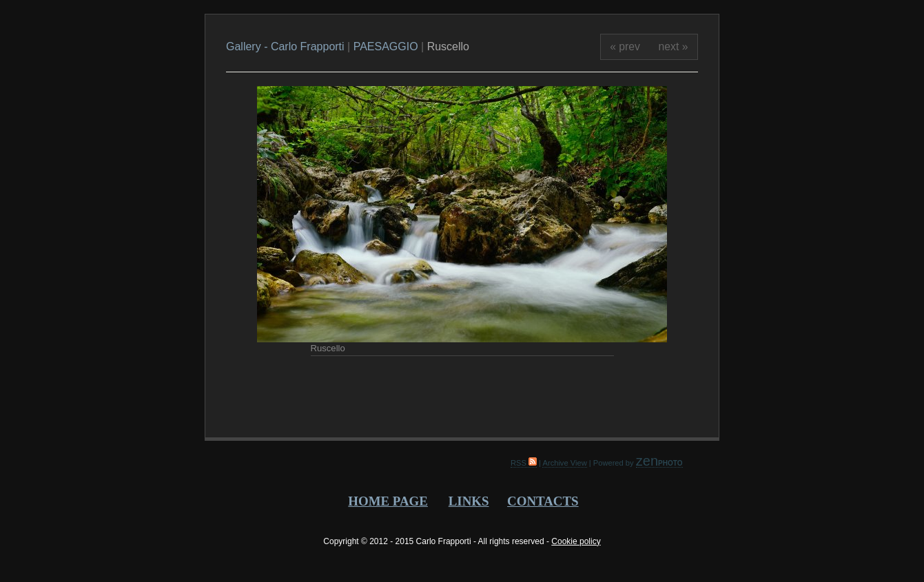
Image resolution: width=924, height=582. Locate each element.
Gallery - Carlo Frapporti (287, 46)
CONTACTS (543, 501)
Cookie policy (576, 541)
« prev (625, 46)
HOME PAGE (388, 501)
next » (674, 46)
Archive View (564, 463)
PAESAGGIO (386, 46)
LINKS (469, 501)
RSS (524, 463)
